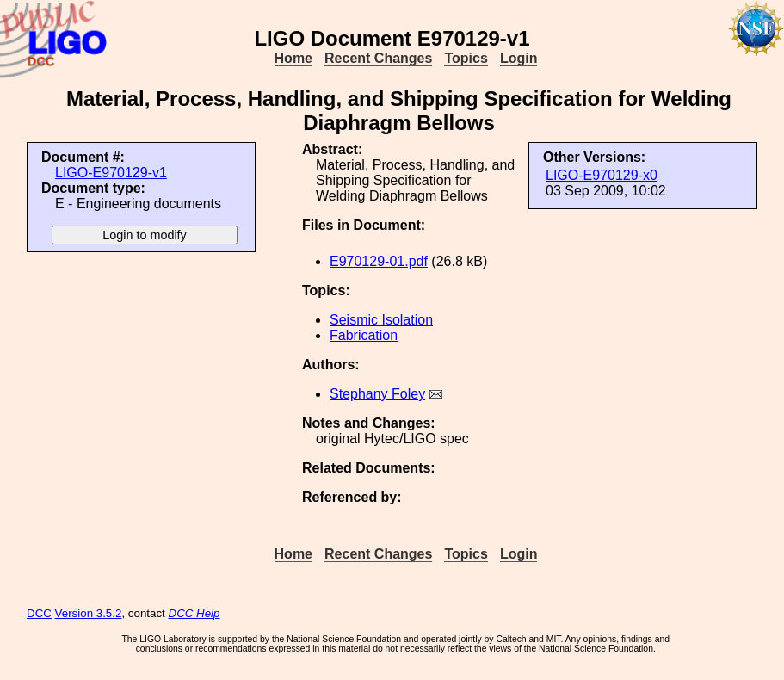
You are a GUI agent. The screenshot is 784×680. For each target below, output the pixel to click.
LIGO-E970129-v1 (111, 173)
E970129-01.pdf (379, 261)
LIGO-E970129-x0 (602, 175)
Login (519, 58)
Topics (466, 58)
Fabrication (364, 335)
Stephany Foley (377, 394)
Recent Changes (378, 58)
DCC (39, 613)
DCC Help (194, 613)
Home (293, 58)
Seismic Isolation (381, 320)
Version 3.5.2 (89, 613)
